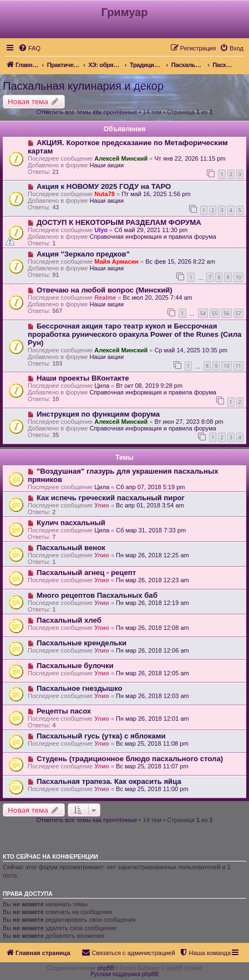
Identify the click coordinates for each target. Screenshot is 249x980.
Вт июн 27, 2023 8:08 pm (189, 422)
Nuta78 (105, 194)
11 (238, 366)
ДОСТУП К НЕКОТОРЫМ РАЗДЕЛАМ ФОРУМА (119, 222)
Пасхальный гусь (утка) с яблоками (101, 736)
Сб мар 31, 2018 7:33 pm (151, 530)
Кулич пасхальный (71, 523)
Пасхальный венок (71, 548)
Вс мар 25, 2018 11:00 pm (152, 789)
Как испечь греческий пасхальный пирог (111, 498)
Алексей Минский (121, 158)
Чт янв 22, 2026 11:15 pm (190, 158)
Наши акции (106, 165)
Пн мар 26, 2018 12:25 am (153, 555)
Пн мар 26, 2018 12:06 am (153, 650)
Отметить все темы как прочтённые (87, 112)
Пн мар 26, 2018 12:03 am (153, 696)
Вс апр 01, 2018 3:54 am (150, 505)
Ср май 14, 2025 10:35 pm (191, 350)
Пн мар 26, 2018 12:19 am (153, 603)
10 (238, 277)
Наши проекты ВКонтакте (83, 378)
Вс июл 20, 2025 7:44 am (158, 297)
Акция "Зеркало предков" (83, 254)
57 (238, 313)
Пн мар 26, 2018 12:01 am (153, 719)
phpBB (106, 968)
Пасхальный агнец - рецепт (86, 573)
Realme (105, 297)
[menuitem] (29, 48)
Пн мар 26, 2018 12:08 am (153, 628)
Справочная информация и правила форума (153, 237)
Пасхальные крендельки (82, 643)
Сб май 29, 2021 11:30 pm (151, 230)
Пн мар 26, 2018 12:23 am (153, 580)
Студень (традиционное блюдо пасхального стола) (130, 759)
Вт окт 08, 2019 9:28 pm (149, 386)
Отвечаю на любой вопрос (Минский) (105, 290)
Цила (102, 386)
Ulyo (101, 230)
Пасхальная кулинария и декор (83, 86)
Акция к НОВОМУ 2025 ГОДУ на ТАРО (104, 186)
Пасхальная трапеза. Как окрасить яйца (109, 781)
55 (215, 313)
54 (203, 313)
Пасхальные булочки (75, 666)
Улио (102, 505)
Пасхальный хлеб (69, 620)
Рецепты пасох (64, 711)
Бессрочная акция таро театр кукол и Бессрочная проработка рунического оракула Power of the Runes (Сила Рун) (134, 334)
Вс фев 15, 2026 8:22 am (180, 261)
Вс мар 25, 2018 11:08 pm (152, 743)
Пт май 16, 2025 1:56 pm (156, 194)
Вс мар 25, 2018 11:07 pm (152, 766)
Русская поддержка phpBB (124, 974)
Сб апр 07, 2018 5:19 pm (150, 487)
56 (226, 313)
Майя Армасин (116, 261)
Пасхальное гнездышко (80, 688)
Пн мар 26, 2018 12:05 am (153, 673)
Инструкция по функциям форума (98, 414)
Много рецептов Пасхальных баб (97, 595)
